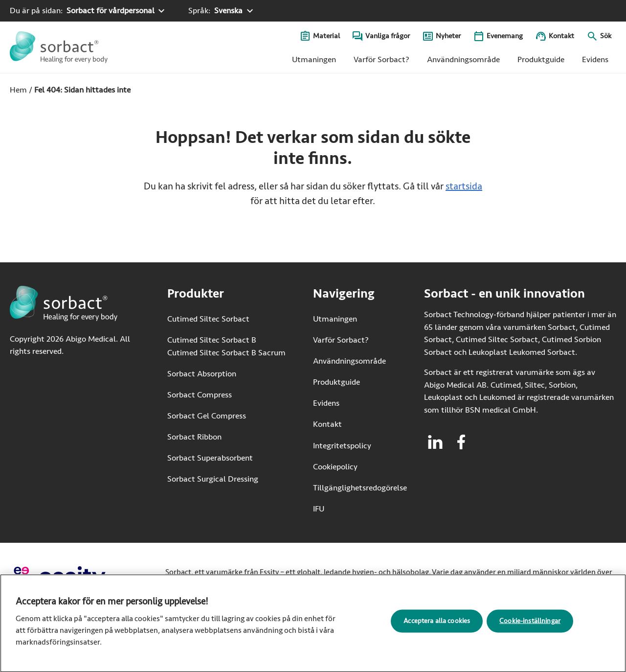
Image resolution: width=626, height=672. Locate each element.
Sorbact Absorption (202, 374)
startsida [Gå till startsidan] (464, 186)
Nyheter (448, 36)
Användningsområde (463, 59)
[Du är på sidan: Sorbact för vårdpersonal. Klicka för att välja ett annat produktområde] (89, 11)
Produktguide (541, 59)
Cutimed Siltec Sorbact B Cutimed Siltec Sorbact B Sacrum (226, 346)
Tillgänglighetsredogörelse (360, 488)
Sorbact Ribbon (194, 437)
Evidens (595, 59)
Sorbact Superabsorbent (210, 458)
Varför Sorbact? (381, 59)
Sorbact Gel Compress (207, 416)
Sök (606, 36)
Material (326, 36)
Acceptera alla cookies (437, 624)
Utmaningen (314, 59)
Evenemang (505, 36)
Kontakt (561, 36)
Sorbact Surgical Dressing (213, 479)
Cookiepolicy (335, 467)
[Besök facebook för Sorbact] (461, 442)
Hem (18, 90)
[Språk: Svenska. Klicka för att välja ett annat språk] (222, 11)
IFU (349, 508)
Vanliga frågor (388, 36)
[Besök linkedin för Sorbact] (435, 442)
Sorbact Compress (200, 395)
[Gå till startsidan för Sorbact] (59, 47)
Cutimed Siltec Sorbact (208, 319)
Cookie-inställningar (530, 624)
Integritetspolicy (342, 446)
